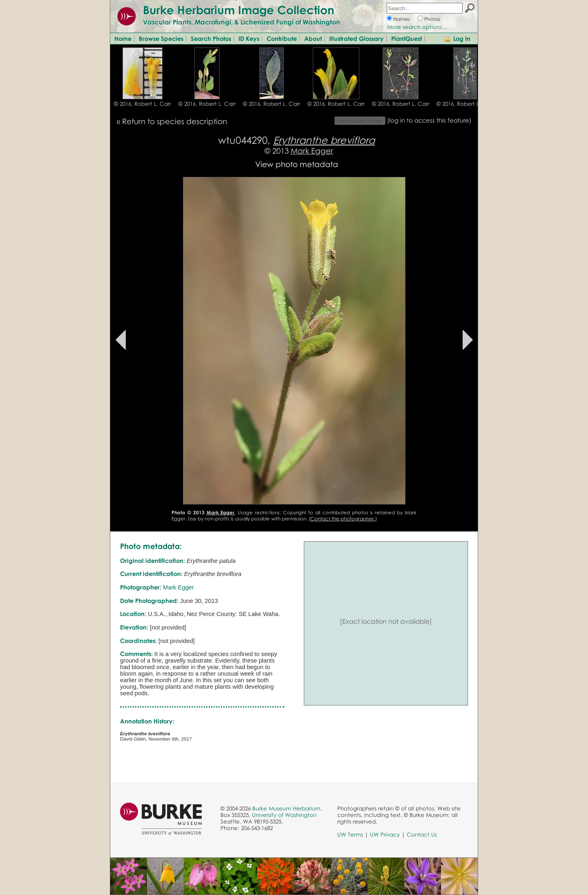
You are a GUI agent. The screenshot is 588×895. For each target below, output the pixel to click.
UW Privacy (385, 835)
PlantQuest (406, 38)
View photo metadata (297, 164)
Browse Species (161, 38)
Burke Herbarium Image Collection (239, 10)
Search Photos (211, 38)
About (313, 38)
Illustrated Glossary (356, 38)
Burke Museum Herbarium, (287, 808)
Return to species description (175, 121)
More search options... (417, 27)
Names (402, 19)
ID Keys (249, 38)
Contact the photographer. (343, 519)
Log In (462, 38)
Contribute (282, 38)
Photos (432, 19)
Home (123, 38)
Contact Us (422, 835)
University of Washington (284, 815)
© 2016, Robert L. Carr (143, 104)
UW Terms (350, 835)
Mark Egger (312, 151)
